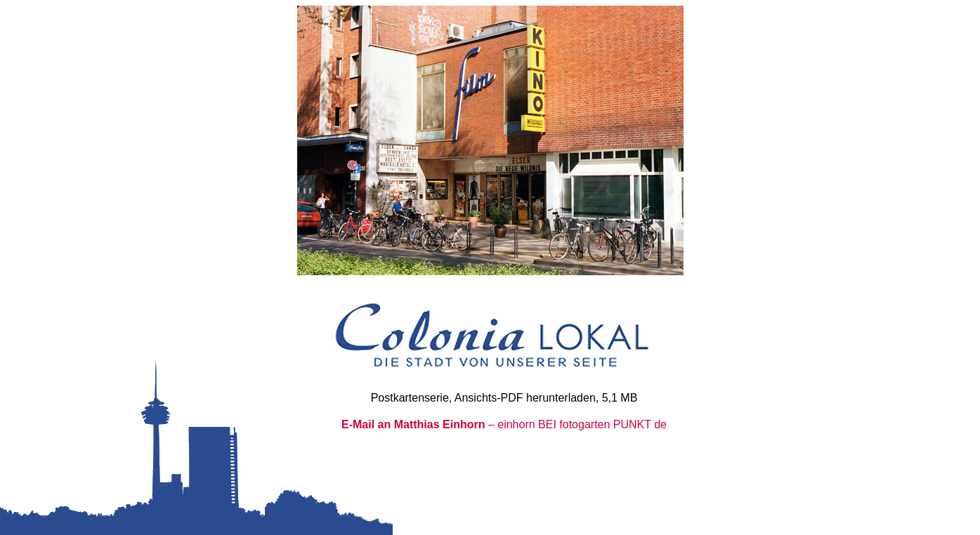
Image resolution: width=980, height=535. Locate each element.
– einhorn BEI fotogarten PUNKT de (504, 424)
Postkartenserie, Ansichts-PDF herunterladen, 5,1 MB (504, 398)
